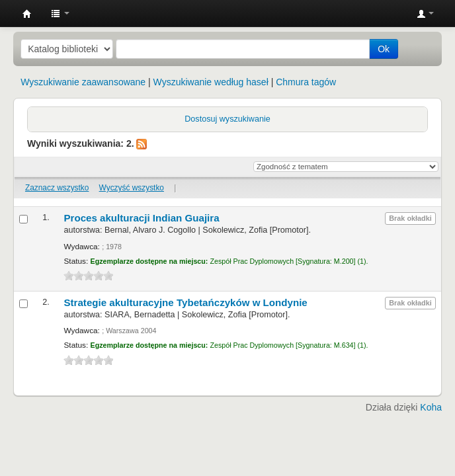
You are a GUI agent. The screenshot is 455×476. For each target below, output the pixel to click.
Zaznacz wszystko (57, 188)
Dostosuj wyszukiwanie (227, 119)
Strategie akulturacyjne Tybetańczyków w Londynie (185, 302)
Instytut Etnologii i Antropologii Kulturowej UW (27, 14)
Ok (384, 49)
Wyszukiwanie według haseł (211, 82)
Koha (431, 407)
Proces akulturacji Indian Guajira (141, 218)
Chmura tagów (306, 82)
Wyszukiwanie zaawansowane (83, 82)
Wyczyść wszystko (132, 188)
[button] (60, 13)
